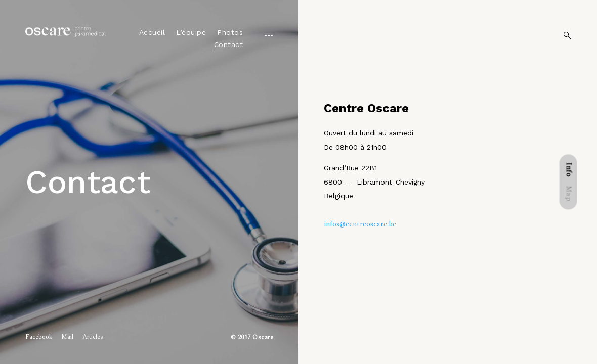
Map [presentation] (568, 194)
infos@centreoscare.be (360, 224)
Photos (230, 32)
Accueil (152, 32)
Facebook (39, 337)
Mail (67, 337)
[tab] (568, 169)
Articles (93, 337)
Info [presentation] (568, 169)
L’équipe (191, 32)
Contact (229, 44)
